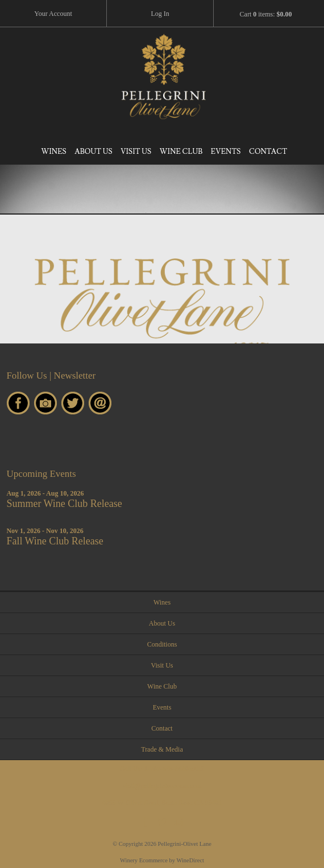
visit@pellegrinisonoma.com (162, 786)
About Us (93, 152)
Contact (268, 152)
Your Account (53, 14)
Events (226, 152)
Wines (53, 152)
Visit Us (136, 152)
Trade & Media (162, 749)
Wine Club (181, 152)
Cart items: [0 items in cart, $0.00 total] (266, 14)
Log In (160, 14)
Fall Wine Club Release (55, 541)
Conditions (162, 644)
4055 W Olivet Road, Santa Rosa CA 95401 (162, 803)
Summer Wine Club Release (64, 504)
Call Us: (162, 769)
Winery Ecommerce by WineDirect (162, 860)
